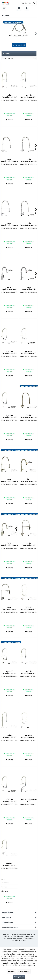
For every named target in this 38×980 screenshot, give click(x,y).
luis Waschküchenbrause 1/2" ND (9, 544)
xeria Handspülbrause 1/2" (29, 544)
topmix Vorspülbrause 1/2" (29, 608)
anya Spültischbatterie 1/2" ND (29, 288)
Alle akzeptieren (24, 971)
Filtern (6, 54)
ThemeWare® (22, 940)
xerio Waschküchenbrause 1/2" (29, 416)
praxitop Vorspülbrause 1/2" (9, 352)
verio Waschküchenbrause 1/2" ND (29, 160)
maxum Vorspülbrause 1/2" (9, 864)
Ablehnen (12, 971)
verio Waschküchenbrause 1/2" (9, 160)
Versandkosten (8, 936)
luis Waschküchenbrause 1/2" (29, 480)
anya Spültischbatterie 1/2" (9, 288)
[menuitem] (19, 9)
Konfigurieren (19, 977)
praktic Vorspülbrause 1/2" (9, 96)
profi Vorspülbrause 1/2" (29, 800)
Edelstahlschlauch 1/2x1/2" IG (19, 35)
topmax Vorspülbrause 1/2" (9, 672)
